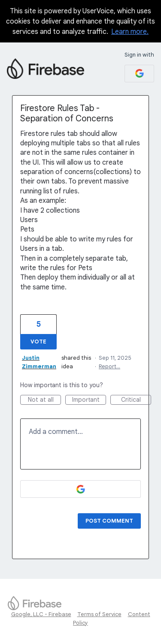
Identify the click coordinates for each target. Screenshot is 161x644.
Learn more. (130, 32)
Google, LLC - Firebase (41, 614)
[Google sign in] (139, 74)
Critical (136, 400)
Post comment (109, 521)
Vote (38, 342)
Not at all (45, 400)
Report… (109, 366)
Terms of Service (99, 614)
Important (89, 400)
